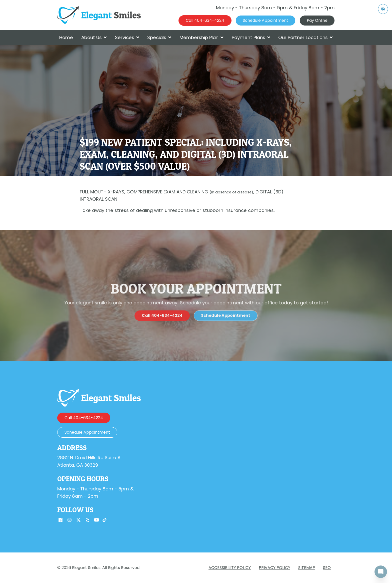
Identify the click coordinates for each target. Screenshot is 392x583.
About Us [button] (94, 37)
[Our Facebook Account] (60, 520)
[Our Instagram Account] (69, 520)
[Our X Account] (78, 520)
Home (66, 37)
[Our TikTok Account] (104, 520)
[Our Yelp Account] (87, 520)
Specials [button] (159, 37)
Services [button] (127, 37)
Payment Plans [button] (251, 37)
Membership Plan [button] (201, 37)
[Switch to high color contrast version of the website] (383, 9)
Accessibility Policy (230, 568)
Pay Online (317, 20)
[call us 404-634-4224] (205, 21)
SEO (327, 568)
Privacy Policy (274, 568)
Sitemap (307, 568)
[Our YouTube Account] (96, 520)
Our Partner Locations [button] (305, 37)
